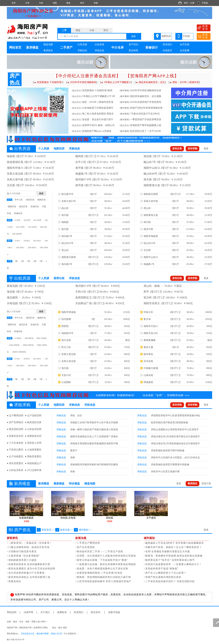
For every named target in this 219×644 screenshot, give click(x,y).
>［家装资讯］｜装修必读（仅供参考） (29, 543)
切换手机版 (114, 612)
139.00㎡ (108, 264)
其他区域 (35, 207)
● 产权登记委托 (15, 450)
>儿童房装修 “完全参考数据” (23, 556)
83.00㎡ (190, 250)
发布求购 (192, 149)
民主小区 (66, 347)
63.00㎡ (108, 368)
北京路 (147, 250)
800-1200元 (42, 338)
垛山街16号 (67, 243)
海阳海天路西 (69, 257)
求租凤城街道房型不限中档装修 (168, 451)
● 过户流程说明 (33, 416)
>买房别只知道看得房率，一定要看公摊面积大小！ (173, 564)
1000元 (209, 312)
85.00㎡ (190, 264)
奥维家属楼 (150, 340)
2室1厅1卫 (175, 340)
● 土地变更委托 (33, 450)
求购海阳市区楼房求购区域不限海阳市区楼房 (94, 465)
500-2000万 (17, 234)
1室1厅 (93, 333)
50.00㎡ (108, 375)
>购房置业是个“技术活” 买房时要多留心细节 (169, 560)
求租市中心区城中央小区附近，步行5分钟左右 (175, 458)
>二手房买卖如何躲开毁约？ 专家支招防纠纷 (169, 581)
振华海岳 (148, 354)
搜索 (133, 36)
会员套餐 (185, 50)
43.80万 (208, 229)
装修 (96, 3)
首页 (14, 3)
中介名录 (118, 47)
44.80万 (126, 208)
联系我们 (168, 44)
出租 (41, 3)
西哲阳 (65, 326)
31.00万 (208, 215)
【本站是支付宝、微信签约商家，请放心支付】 (42, 634)
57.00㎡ (108, 333)
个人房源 (44, 149)
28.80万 (126, 201)
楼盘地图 (48, 44)
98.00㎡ (108, 229)
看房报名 (48, 50)
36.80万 (208, 250)
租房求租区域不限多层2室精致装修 (169, 423)
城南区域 (41, 200)
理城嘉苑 (148, 382)
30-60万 (27, 220)
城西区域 (12, 207)
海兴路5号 (67, 236)
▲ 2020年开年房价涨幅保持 (82, 82)
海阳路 (65, 222)
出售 (27, 3)
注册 (192, 3)
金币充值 (185, 44)
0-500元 (18, 338)
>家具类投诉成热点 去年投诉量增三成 (28, 577)
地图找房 (166, 36)
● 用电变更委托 (33, 457)
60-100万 (37, 220)
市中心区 (19, 200)
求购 (73, 458)
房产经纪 (133, 44)
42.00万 (208, 243)
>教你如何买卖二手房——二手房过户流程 (99, 551)
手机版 (205, 3)
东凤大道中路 (151, 201)
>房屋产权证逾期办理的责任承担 (162, 577)
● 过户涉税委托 (15, 457)
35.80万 (208, 201)
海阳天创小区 (151, 333)
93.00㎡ (190, 382)
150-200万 (32, 227)
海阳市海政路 (151, 236)
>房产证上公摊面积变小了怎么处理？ (165, 573)
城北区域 (23, 207)
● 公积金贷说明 (33, 429)
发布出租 (177, 278)
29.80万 (126, 250)
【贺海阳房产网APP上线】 (152, 76)
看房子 (74, 451)
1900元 (126, 319)
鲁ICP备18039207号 (16, 640)
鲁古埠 (147, 319)
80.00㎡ (108, 222)
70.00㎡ (190, 368)
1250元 (126, 312)
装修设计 (152, 47)
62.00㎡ (108, 354)
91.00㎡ (108, 208)
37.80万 (208, 222)
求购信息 (82, 50)
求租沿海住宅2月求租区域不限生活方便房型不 (175, 437)
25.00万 (208, 257)
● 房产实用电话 (15, 422)
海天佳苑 (66, 340)
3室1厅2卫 (93, 257)
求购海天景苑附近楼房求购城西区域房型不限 (94, 444)
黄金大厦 (148, 347)
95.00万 (126, 236)
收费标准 (62, 612)
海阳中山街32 (151, 257)
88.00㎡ (108, 201)
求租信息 (99, 50)
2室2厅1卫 (175, 319)
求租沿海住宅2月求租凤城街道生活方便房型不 (175, 444)
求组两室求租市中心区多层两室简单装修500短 (175, 416)
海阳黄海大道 (151, 215)
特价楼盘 (74, 484)
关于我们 (45, 612)
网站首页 (15, 47)
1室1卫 (175, 347)
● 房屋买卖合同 (15, 436)
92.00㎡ (190, 208)
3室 (29, 261)
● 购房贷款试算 (33, 422)
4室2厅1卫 (175, 312)
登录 (186, 3)
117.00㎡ (190, 194)
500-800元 (29, 338)
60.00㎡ (108, 340)
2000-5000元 (28, 345)
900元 (127, 382)
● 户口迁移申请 (33, 470)
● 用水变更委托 (15, 463)
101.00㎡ (108, 215)
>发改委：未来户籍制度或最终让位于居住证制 (102, 569)
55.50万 (126, 194)
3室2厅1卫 (93, 215)
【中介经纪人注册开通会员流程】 (87, 76)
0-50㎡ (17, 241)
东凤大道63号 (69, 201)
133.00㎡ (191, 229)
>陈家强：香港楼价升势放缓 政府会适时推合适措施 (173, 556)
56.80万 (126, 215)
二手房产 (66, 47)
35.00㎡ (108, 382)
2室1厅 (93, 201)
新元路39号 (67, 194)
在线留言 (168, 50)
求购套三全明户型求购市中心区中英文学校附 (94, 423)
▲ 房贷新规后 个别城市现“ (48, 82)
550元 (209, 333)
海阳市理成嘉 (69, 312)
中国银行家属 (151, 368)
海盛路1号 (149, 264)
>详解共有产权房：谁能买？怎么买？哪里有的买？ (173, 547)
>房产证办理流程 (85, 547)
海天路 (65, 215)
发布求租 (192, 278)
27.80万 (208, 264)
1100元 (208, 382)
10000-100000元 (19, 352)
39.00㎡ (190, 333)
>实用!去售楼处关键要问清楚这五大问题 (167, 551)
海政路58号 (67, 333)
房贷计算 (206, 484)
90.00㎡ (190, 243)
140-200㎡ (20, 248)
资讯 (82, 3)
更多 (206, 149)
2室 (22, 261)
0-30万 (17, 220)
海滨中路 (148, 229)
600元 (127, 375)
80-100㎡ (37, 241)
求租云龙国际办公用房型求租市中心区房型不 (175, 430)
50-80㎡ (27, 241)
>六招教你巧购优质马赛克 (22, 551)
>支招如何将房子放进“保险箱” (161, 569)
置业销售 (133, 50)
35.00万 (126, 243)
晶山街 (65, 208)
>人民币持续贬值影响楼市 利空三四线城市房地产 (103, 581)
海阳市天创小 (151, 326)
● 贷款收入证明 (33, 443)
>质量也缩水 (14, 581)
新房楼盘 (32, 47)
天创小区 (66, 375)
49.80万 (126, 229)
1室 (16, 261)
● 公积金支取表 (15, 470)
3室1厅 (93, 194)
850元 (127, 326)
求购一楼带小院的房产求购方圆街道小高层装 (94, 430)
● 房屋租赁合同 (33, 436)
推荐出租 (59, 278)
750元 (127, 347)
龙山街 (65, 250)
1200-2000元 (14, 345)
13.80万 (126, 222)
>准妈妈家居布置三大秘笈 (22, 560)
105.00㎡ (108, 319)
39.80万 (208, 208)
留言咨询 (95, 612)
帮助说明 (12, 612)
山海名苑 (148, 375)
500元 (209, 326)
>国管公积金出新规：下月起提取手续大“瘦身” (102, 560)
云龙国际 (66, 382)
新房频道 (44, 484)
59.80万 (126, 257)
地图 (55, 3)
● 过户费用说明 (15, 416)
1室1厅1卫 (93, 340)
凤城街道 (18, 213)
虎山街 (147, 208)
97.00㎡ (190, 222)
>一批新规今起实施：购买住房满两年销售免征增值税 (106, 564)
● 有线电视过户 (33, 463)
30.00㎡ (190, 354)
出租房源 (99, 44)
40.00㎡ (190, 326)
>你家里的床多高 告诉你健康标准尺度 (28, 564)
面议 (128, 340)
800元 (127, 354)
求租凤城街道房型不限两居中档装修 (170, 465)
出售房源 (82, 44)
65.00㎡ (190, 340)
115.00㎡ (108, 236)
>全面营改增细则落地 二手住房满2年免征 (99, 573)
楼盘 (68, 3)
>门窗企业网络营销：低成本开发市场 (28, 547)
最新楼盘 (59, 484)
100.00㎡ (108, 194)
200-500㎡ (32, 248)
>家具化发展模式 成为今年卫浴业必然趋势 (31, 569)
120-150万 (20, 227)
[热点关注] (77, 91)
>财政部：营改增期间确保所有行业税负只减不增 (103, 577)
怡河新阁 (66, 319)
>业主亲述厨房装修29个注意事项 (26, 573)
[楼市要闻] (125, 91)
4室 (35, 261)
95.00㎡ (190, 236)
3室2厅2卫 (175, 194)
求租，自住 (76, 416)
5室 (41, 261)
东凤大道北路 (69, 354)
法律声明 (28, 612)
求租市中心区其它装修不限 (165, 472)
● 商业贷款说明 (15, 429)
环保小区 (148, 312)
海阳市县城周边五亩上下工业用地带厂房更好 (94, 437)
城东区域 (30, 200)
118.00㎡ (108, 257)
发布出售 (177, 149)
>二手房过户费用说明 (88, 543)
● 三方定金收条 (15, 443)
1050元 (209, 319)
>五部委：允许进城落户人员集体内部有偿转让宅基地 (106, 556)
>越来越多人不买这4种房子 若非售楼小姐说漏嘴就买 (174, 543)
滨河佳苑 (148, 361)
